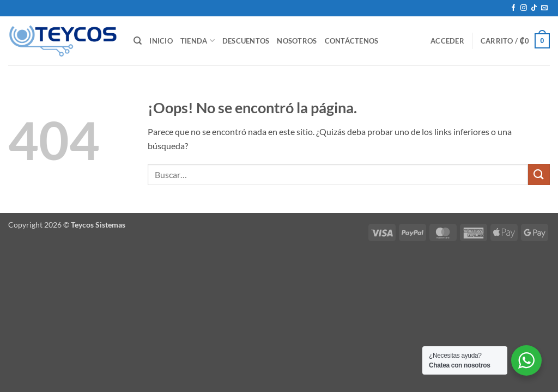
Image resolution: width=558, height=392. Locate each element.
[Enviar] (539, 174)
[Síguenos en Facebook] (513, 8)
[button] (447, 41)
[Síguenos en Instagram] (524, 8)
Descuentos (246, 41)
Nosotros (297, 41)
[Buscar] (138, 41)
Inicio (161, 41)
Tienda (198, 41)
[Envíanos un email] (544, 8)
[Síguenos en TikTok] (534, 8)
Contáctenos (352, 41)
